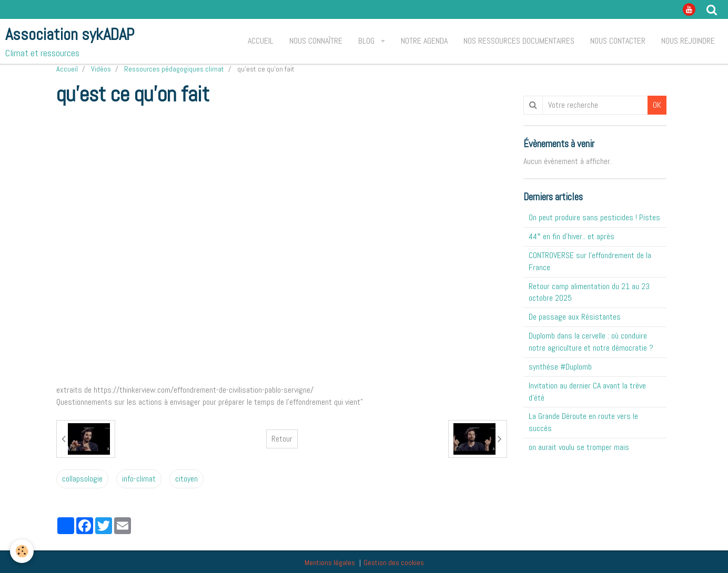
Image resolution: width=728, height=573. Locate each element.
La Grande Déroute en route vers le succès (583, 422)
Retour (282, 439)
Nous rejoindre (688, 41)
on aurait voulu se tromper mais (579, 447)
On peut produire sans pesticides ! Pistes (594, 217)
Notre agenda (424, 41)
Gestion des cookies (394, 562)
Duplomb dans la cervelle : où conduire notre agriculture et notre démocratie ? (591, 342)
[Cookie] (22, 551)
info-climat (139, 479)
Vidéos (101, 69)
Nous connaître (316, 41)
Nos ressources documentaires (519, 41)
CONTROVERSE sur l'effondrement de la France (590, 261)
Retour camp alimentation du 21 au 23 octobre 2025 (589, 292)
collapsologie (82, 479)
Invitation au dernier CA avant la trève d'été (587, 392)
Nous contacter (618, 41)
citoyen (186, 479)
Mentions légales (330, 562)
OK (657, 105)
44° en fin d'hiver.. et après (572, 236)
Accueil (261, 41)
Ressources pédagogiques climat (174, 69)
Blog (367, 41)
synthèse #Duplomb (560, 367)
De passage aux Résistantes (575, 317)
